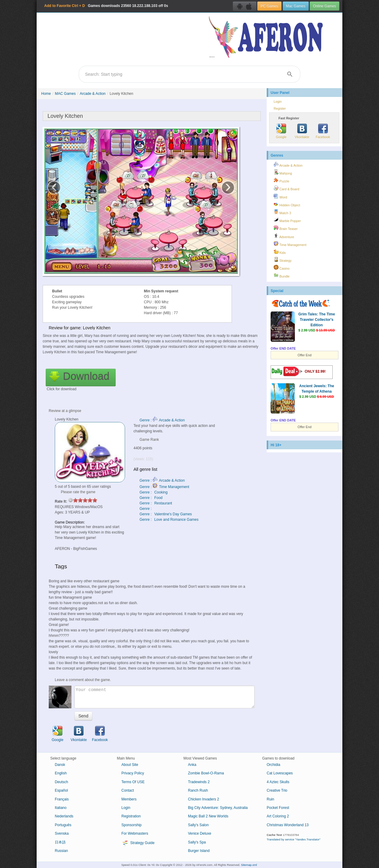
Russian (61, 851)
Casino (282, 268)
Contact (128, 790)
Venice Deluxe (200, 833)
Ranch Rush (198, 790)
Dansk (60, 765)
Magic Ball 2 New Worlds (208, 816)
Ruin (270, 799)
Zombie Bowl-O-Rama (206, 773)
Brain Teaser (286, 228)
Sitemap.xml (249, 865)
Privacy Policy (133, 773)
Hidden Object (287, 204)
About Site (130, 765)
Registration (131, 816)
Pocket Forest (278, 808)
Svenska (62, 833)
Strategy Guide (138, 843)
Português (63, 825)
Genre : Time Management (164, 487)
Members (129, 799)
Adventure (284, 236)
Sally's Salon (198, 825)
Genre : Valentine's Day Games (166, 514)
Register (280, 108)
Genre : (146, 509)
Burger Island (199, 851)
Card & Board (286, 188)
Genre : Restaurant (156, 503)
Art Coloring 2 (278, 816)
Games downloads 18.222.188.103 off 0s (106, 6)
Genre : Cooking (154, 492)
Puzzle (281, 180)
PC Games (269, 6)
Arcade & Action (92, 94)
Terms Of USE (133, 782)
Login (278, 101)
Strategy (283, 260)
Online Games (325, 6)
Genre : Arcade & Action (162, 420)
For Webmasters (135, 833)
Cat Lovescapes (280, 773)
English (61, 773)
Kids (280, 252)
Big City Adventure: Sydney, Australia (218, 808)
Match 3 (282, 212)
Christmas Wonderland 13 (288, 825)
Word (280, 196)
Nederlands (64, 816)
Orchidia (274, 765)
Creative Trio (277, 790)
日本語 (60, 842)
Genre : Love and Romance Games (169, 520)
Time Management (290, 244)
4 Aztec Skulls (278, 782)
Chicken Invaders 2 (204, 799)
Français (62, 799)
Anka (192, 765)
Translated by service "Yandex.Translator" (294, 839)
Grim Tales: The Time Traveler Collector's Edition (317, 320)
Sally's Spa (197, 842)
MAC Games (65, 94)
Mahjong (283, 172)
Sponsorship (132, 825)
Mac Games (296, 6)
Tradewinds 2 (199, 782)
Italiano (61, 808)
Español (61, 790)
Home (46, 94)
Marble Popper (287, 220)
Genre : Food (151, 498)
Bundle (282, 275)
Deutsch (61, 782)
